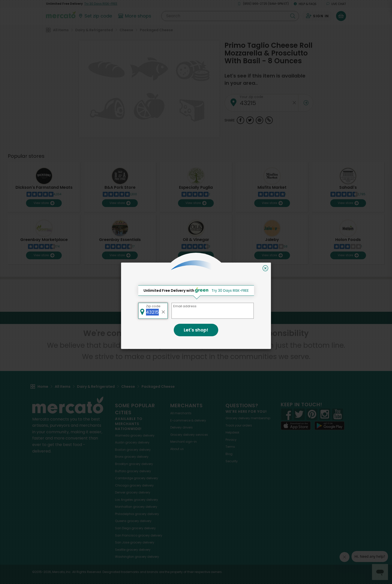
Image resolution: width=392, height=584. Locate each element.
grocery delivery (135, 435)
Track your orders (239, 425)
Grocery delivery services (189, 435)
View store (44, 203)
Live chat (336, 4)
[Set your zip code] (95, 16)
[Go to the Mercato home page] (61, 14)
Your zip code (251, 97)
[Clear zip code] (294, 103)
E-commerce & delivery (188, 420)
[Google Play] (329, 426)
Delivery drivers (181, 427)
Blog (229, 454)
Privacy (231, 440)
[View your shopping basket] (341, 16)
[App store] (296, 426)
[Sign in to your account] (317, 16)
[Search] (230, 16)
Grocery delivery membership (248, 418)
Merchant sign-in (183, 442)
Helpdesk (232, 432)
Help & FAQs (305, 4)
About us (177, 449)
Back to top (196, 318)
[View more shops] (135, 16)
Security (232, 461)
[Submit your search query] (293, 16)
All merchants (181, 413)
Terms (230, 447)
